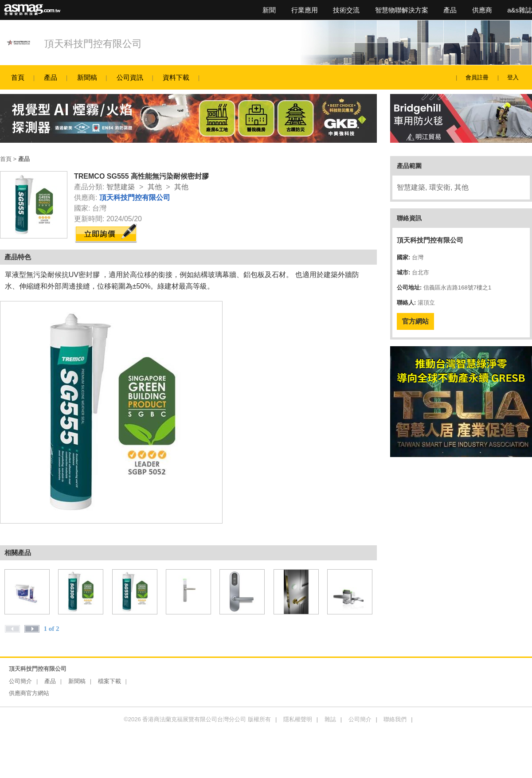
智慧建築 (121, 187)
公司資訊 (130, 77)
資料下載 (176, 77)
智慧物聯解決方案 (402, 10)
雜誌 (330, 719)
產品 (450, 10)
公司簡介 (20, 681)
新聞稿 (87, 77)
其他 (155, 187)
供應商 (482, 10)
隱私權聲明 (298, 719)
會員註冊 (477, 77)
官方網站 (415, 321)
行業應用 (305, 10)
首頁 (18, 77)
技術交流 (346, 10)
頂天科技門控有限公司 (93, 44)
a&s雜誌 (520, 10)
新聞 (269, 10)
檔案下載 (110, 681)
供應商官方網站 (29, 693)
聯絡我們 (395, 719)
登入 (513, 77)
